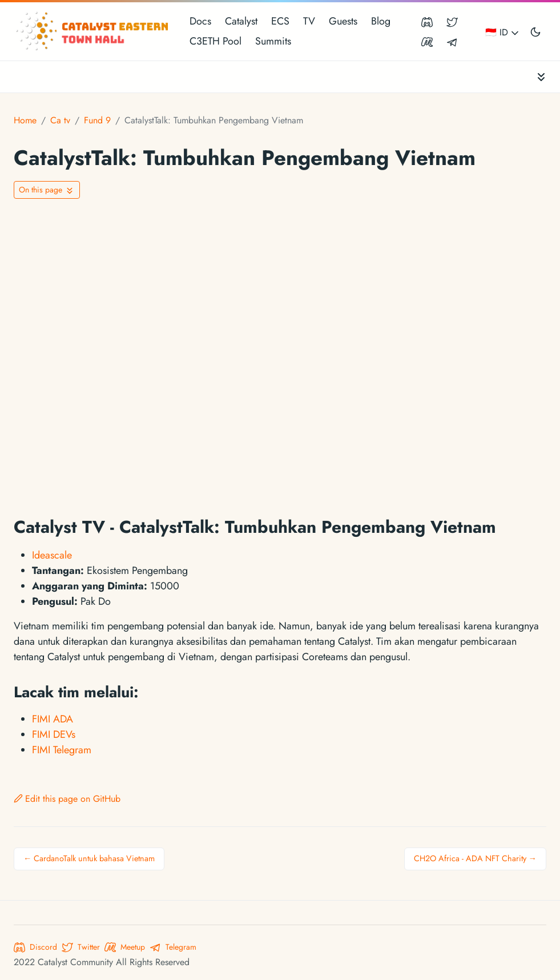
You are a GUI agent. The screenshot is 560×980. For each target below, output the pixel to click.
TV (309, 21)
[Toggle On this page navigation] (47, 190)
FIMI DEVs (54, 734)
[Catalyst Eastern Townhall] (94, 31)
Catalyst (241, 21)
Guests (343, 21)
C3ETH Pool (215, 41)
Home (25, 120)
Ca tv (60, 120)
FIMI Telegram (62, 750)
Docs (200, 21)
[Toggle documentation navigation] (541, 77)
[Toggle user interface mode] (535, 31)
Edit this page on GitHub (67, 799)
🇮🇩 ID (503, 32)
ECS (280, 21)
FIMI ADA (53, 719)
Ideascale (52, 555)
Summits (273, 41)
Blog (381, 21)
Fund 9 (97, 120)
